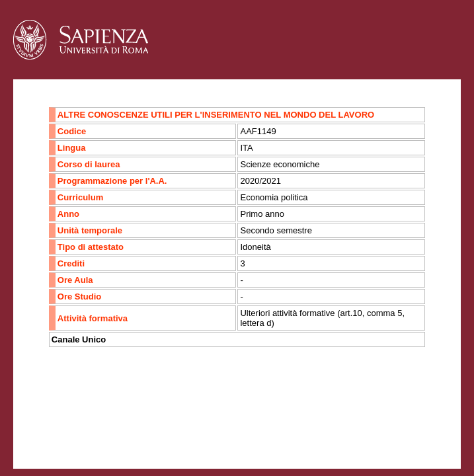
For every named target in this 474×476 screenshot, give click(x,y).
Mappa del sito (158, 426)
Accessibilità (96, 426)
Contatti (48, 426)
